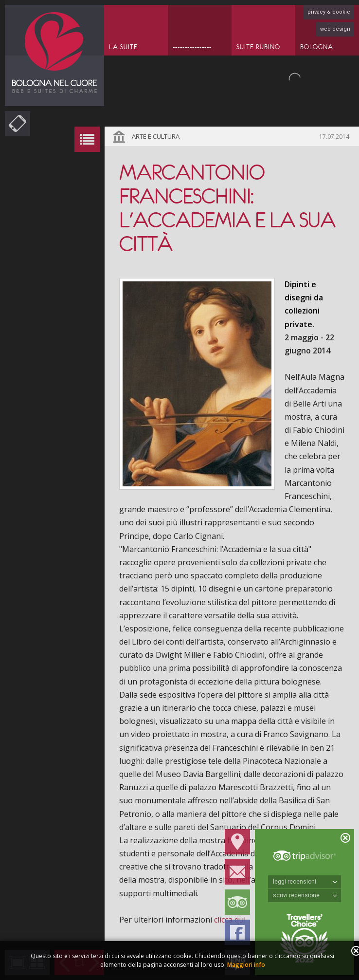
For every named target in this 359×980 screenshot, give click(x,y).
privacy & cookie (329, 12)
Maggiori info (246, 965)
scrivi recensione (305, 895)
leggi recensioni (305, 882)
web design (335, 29)
